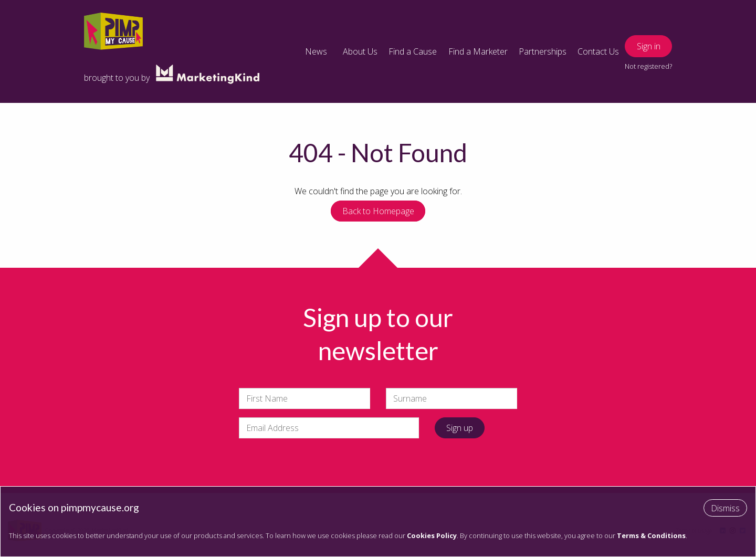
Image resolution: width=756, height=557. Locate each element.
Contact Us (598, 51)
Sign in (649, 46)
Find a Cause (413, 51)
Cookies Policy (432, 535)
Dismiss (725, 508)
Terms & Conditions (651, 535)
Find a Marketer (478, 51)
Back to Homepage (378, 211)
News (316, 51)
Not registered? (648, 66)
